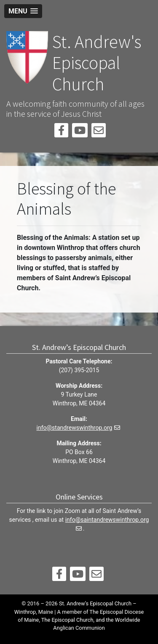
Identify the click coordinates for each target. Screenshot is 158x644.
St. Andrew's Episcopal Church (97, 63)
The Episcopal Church (67, 620)
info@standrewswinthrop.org (75, 428)
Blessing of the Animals (66, 199)
